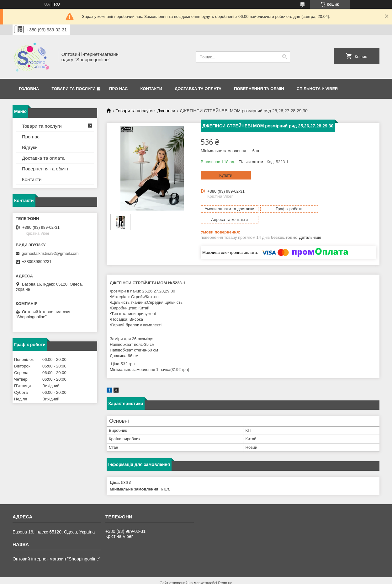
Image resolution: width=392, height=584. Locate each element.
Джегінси (166, 111)
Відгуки (30, 147)
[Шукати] (285, 57)
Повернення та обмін (45, 169)
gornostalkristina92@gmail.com (50, 253)
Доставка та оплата (198, 89)
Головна (29, 89)
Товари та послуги (73, 89)
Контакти (151, 89)
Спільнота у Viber (317, 89)
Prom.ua (225, 572)
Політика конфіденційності (259, 578)
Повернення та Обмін (259, 89)
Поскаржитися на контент (210, 578)
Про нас (118, 89)
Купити (226, 175)
